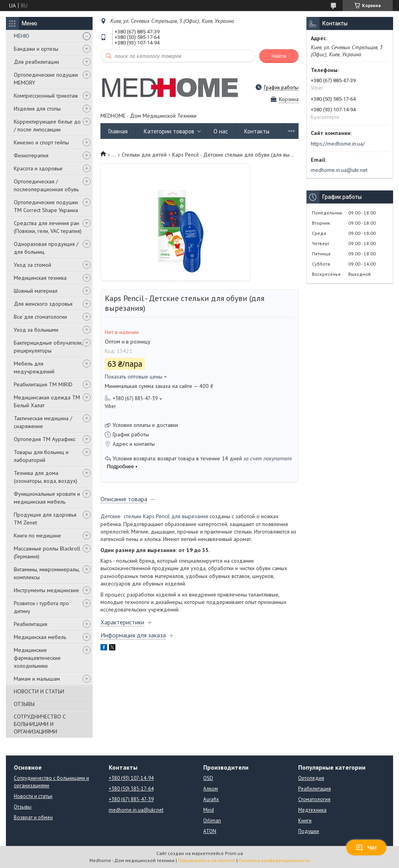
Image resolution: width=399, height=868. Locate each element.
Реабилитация (31, 624)
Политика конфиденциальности (274, 860)
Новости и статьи (33, 796)
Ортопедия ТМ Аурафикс (45, 439)
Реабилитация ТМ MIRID (43, 384)
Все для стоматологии (40, 317)
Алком (211, 789)
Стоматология (314, 799)
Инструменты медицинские (46, 590)
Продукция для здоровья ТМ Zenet (45, 519)
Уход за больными (36, 330)
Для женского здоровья (43, 304)
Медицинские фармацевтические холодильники (37, 658)
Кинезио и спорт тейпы (41, 142)
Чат (366, 848)
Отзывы (23, 807)
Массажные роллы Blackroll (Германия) (47, 552)
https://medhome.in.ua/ (338, 144)
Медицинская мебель (40, 637)
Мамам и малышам (37, 679)
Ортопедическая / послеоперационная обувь (46, 185)
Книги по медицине (37, 536)
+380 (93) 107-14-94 (131, 778)
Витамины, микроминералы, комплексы (47, 573)
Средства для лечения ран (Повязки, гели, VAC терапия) (48, 227)
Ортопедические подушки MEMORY (46, 79)
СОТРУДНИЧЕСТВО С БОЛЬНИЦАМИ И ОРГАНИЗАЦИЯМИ (40, 724)
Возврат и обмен (33, 817)
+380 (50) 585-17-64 (131, 789)
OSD (208, 778)
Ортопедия (311, 778)
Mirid (209, 810)
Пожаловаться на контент (207, 860)
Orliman (212, 821)
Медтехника (312, 810)
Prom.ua (234, 853)
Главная (118, 131)
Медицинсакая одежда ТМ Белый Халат (47, 401)
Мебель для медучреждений (34, 368)
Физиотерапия (31, 155)
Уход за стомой (32, 265)
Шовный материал (36, 291)
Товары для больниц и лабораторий (41, 456)
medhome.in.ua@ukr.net (339, 170)
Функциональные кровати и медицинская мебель (47, 498)
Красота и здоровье (38, 168)
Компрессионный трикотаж (46, 96)
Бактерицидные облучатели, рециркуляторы (48, 347)
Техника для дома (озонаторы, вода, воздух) (45, 477)
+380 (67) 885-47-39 (131, 799)
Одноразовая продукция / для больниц (46, 248)
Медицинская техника (40, 278)
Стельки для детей (144, 155)
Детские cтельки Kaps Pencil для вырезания (154, 516)
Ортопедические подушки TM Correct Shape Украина (46, 206)
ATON (210, 831)
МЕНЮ (21, 36)
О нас (221, 131)
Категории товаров (169, 131)
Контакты (257, 131)
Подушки (309, 831)
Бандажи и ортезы (36, 49)
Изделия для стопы (37, 109)
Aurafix (211, 799)
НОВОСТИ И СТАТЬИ (39, 691)
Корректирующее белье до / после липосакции (47, 126)
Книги (305, 821)
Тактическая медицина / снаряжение (43, 422)
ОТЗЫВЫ (24, 704)
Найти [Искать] (279, 56)
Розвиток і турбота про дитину (41, 607)
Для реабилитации (36, 62)
